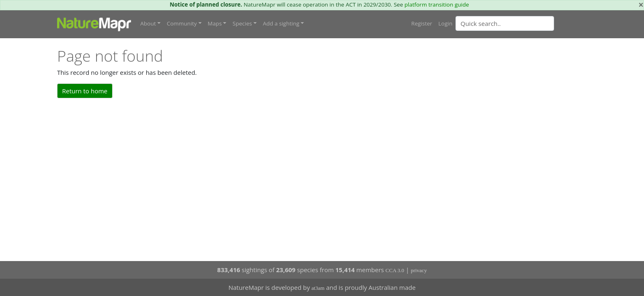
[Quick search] (505, 23)
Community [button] (182, 23)
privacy (419, 270)
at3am (318, 288)
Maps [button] (215, 23)
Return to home (85, 91)
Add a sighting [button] (281, 23)
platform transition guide (437, 5)
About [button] (148, 23)
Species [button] (242, 23)
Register (422, 23)
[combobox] (521, 23)
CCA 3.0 (395, 270)
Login (445, 23)
